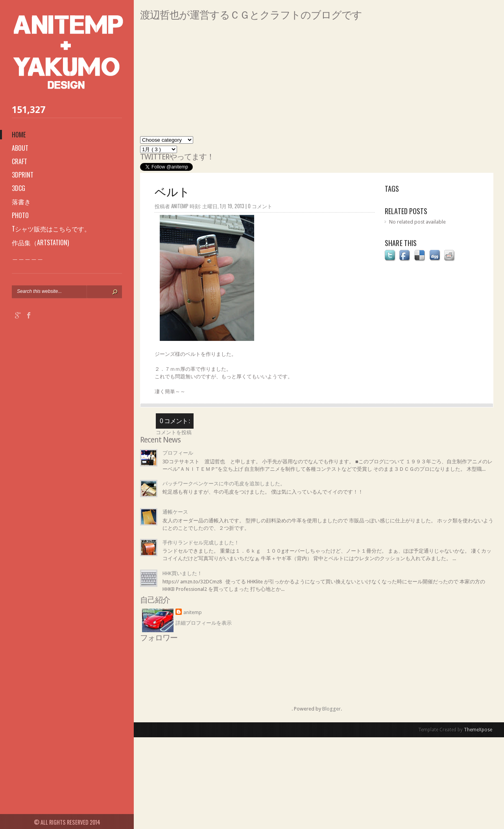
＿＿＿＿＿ (28, 256)
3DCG (18, 188)
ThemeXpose (478, 730)
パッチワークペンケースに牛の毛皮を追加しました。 (224, 484)
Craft (19, 161)
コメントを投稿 (174, 432)
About (20, 148)
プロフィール (178, 453)
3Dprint (23, 175)
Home (19, 135)
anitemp (193, 612)
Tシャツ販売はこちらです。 (51, 229)
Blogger (331, 709)
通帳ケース (175, 512)
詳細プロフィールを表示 (204, 623)
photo (20, 215)
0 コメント (260, 206)
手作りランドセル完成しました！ (201, 543)
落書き (21, 202)
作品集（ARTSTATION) (40, 242)
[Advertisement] (317, 81)
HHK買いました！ (182, 573)
